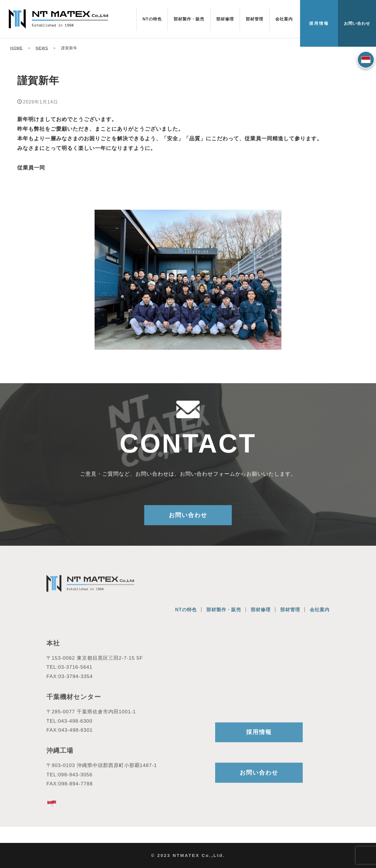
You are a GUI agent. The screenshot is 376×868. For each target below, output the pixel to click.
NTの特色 (152, 19)
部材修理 (225, 19)
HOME (16, 48)
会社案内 (284, 19)
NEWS (42, 48)
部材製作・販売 (189, 19)
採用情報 (319, 23)
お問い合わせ (357, 23)
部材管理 (255, 19)
